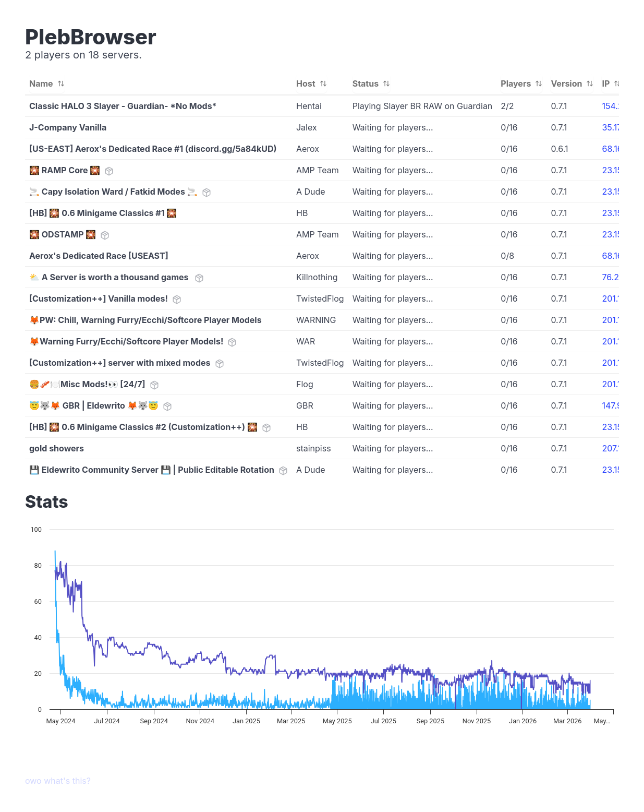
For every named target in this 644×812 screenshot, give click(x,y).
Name (47, 83)
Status (371, 83)
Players (521, 83)
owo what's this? (58, 781)
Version (572, 83)
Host (312, 83)
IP (611, 83)
